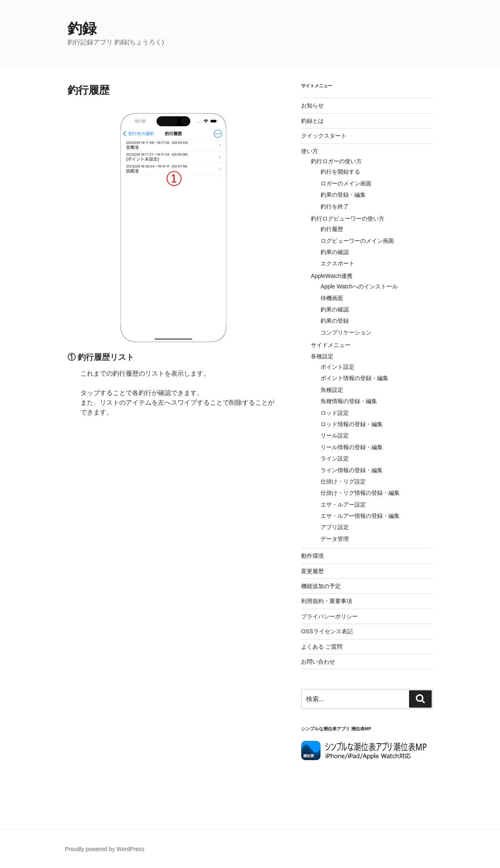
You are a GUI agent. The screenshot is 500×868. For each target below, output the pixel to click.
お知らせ (312, 105)
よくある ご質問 (322, 647)
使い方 (310, 151)
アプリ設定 (335, 527)
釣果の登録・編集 (343, 195)
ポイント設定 (338, 367)
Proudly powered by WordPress (105, 849)
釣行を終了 (335, 206)
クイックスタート (324, 136)
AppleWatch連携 (332, 276)
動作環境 (312, 556)
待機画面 (332, 298)
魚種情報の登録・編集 (349, 401)
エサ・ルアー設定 (343, 504)
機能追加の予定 (321, 586)
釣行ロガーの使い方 (336, 161)
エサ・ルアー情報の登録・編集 (360, 516)
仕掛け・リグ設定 (343, 481)
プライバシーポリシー (329, 616)
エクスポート (338, 263)
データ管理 (335, 539)
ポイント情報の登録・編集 (354, 378)
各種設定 (322, 356)
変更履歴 (312, 571)
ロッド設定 (335, 413)
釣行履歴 (332, 229)
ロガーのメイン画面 (346, 183)
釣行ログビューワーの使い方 (348, 219)
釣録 (82, 28)
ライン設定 (335, 458)
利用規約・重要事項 (327, 601)
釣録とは (312, 121)
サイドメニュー (331, 345)
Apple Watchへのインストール (359, 286)
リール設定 (335, 435)
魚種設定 (332, 390)
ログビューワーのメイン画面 (357, 241)
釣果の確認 (335, 252)
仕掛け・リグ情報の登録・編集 (360, 493)
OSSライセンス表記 (327, 631)
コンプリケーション (346, 332)
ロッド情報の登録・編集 (352, 424)
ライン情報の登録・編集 (352, 470)
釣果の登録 (335, 321)
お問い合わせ (318, 662)
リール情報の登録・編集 (352, 447)
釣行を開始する (340, 172)
